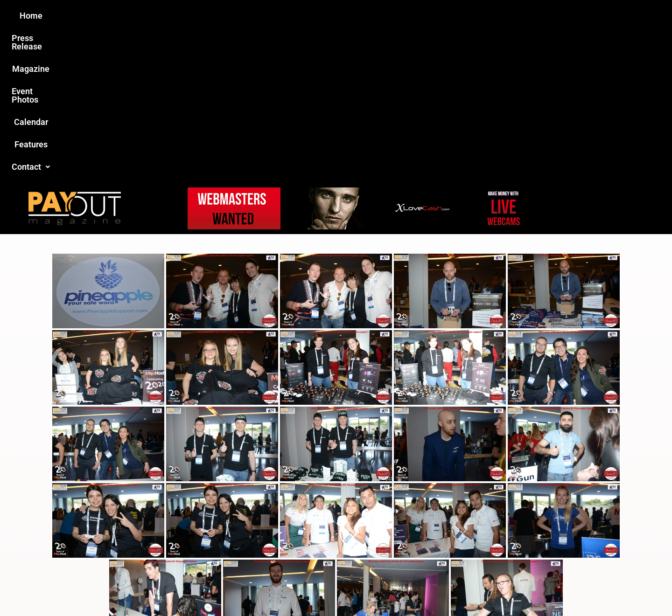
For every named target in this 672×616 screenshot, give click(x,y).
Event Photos (340, 16)
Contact (493, 16)
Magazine (283, 16)
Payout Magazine (227, 589)
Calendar (396, 16)
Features (444, 16)
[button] (493, 16)
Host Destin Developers (539, 589)
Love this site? (193, 545)
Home (171, 16)
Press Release (223, 16)
